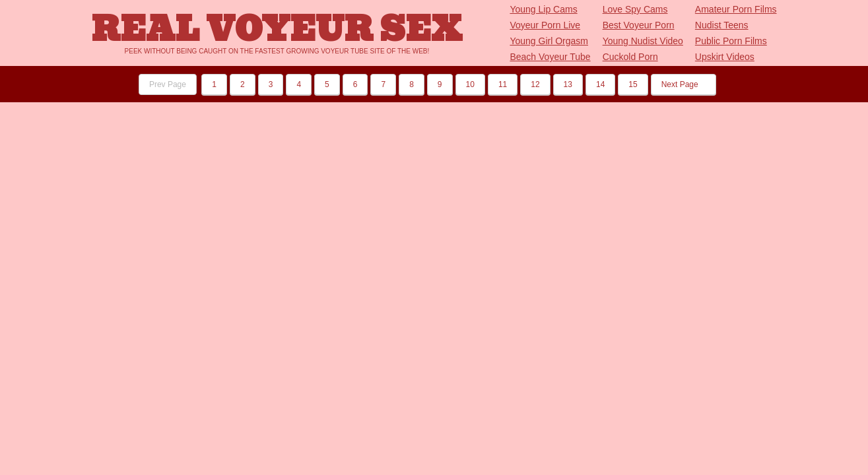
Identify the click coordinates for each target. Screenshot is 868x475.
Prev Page (168, 84)
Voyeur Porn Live (545, 25)
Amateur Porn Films (736, 9)
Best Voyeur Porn (639, 25)
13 (568, 84)
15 (633, 84)
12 (535, 84)
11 (503, 84)
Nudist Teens (722, 25)
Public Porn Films (731, 41)
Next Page (684, 84)
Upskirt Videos (725, 57)
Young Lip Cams (543, 9)
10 (470, 84)
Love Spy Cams (635, 9)
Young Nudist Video (643, 41)
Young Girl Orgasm (549, 41)
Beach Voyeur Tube (550, 57)
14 (600, 84)
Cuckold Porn (630, 57)
